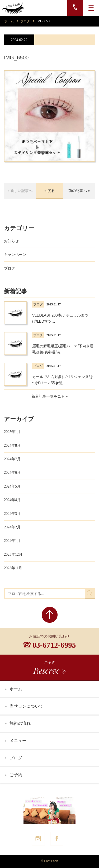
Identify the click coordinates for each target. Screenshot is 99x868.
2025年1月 (12, 432)
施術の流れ (18, 723)
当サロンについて (24, 706)
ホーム (9, 21)
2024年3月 (12, 514)
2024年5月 (12, 486)
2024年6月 (12, 473)
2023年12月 (13, 554)
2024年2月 (12, 527)
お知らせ (11, 241)
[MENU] (91, 8)
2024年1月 (12, 541)
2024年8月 (12, 446)
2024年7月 (12, 459)
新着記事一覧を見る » (50, 396)
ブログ (25, 21)
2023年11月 (13, 568)
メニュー (16, 741)
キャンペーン (15, 255)
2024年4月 (12, 500)
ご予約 (14, 775)
